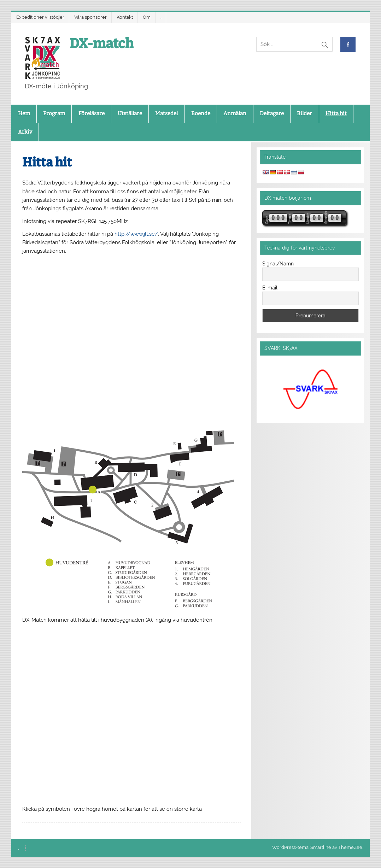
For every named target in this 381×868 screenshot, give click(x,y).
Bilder (304, 113)
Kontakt (125, 17)
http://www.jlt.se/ (136, 234)
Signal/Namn (278, 264)
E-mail (270, 288)
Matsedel (166, 113)
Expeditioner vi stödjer (40, 17)
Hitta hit (336, 113)
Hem (24, 113)
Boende (201, 113)
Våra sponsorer (90, 17)
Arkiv (25, 132)
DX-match (102, 43)
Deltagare (272, 113)
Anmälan (235, 113)
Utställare (130, 113)
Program (54, 113)
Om (147, 17)
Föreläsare (92, 113)
